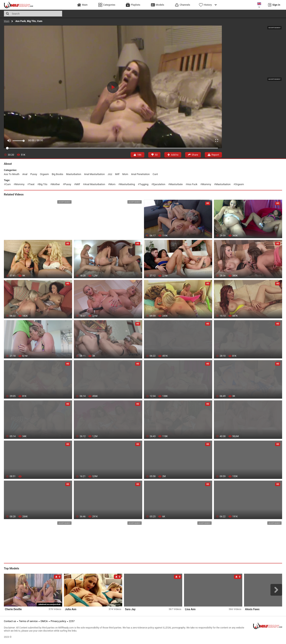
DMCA (44, 621)
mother (56, 184)
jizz (110, 174)
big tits (43, 184)
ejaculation (159, 184)
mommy (20, 184)
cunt (155, 174)
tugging (144, 184)
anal (25, 174)
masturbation (74, 174)
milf (117, 174)
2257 (72, 621)
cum (8, 184)
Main (7, 21)
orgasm (44, 174)
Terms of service (28, 621)
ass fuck (192, 184)
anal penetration (140, 174)
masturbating (127, 184)
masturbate (176, 184)
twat (32, 184)
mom (125, 174)
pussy (34, 174)
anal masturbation (94, 174)
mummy (206, 184)
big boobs (58, 174)
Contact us (10, 621)
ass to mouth (12, 174)
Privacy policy (58, 621)
